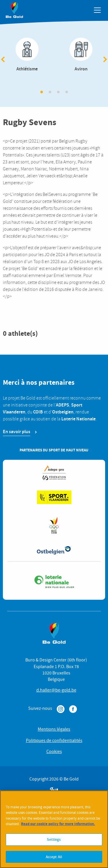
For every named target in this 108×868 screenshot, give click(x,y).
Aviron (81, 55)
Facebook (73, 709)
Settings (54, 842)
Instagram (61, 709)
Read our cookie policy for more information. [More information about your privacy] (58, 827)
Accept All (54, 859)
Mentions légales (54, 729)
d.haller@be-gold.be (56, 690)
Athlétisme (27, 55)
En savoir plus (17, 432)
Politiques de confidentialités (54, 741)
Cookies (54, 752)
